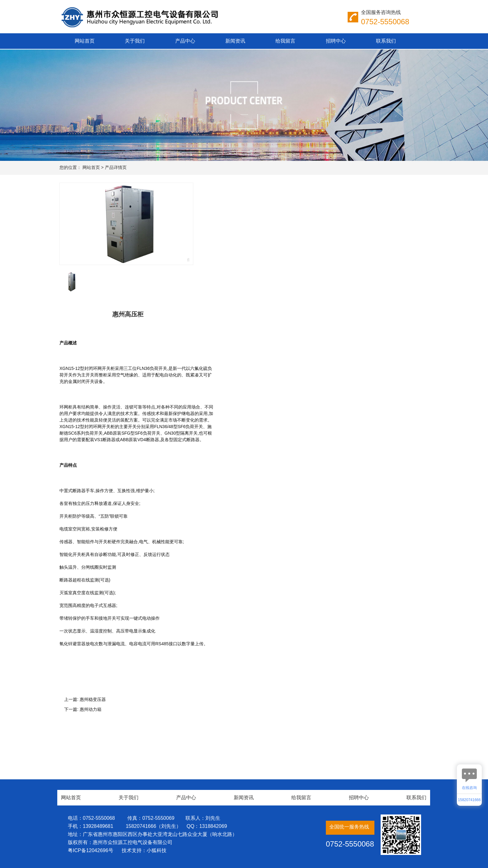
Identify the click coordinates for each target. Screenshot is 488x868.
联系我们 (386, 41)
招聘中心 (336, 41)
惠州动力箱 (91, 709)
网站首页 (85, 41)
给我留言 (285, 41)
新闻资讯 (235, 41)
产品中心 (185, 41)
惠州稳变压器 (93, 699)
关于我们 (135, 41)
